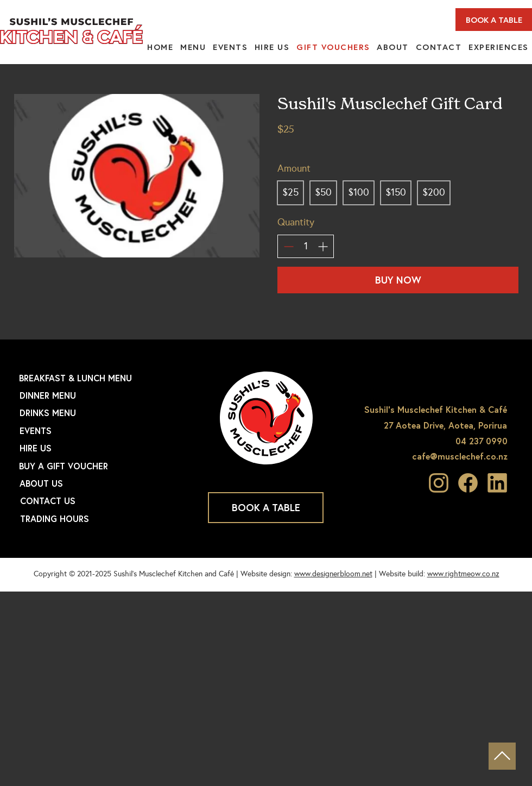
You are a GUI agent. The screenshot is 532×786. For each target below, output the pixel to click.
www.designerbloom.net (333, 574)
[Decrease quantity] (289, 246)
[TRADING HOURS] (107, 519)
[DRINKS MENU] (106, 413)
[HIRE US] (106, 448)
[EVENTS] (106, 431)
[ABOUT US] (106, 483)
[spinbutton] (306, 246)
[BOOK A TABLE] (494, 20)
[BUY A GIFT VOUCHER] (106, 466)
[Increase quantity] (323, 246)
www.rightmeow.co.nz (463, 574)
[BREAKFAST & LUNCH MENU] (106, 378)
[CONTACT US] (107, 501)
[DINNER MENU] (106, 395)
